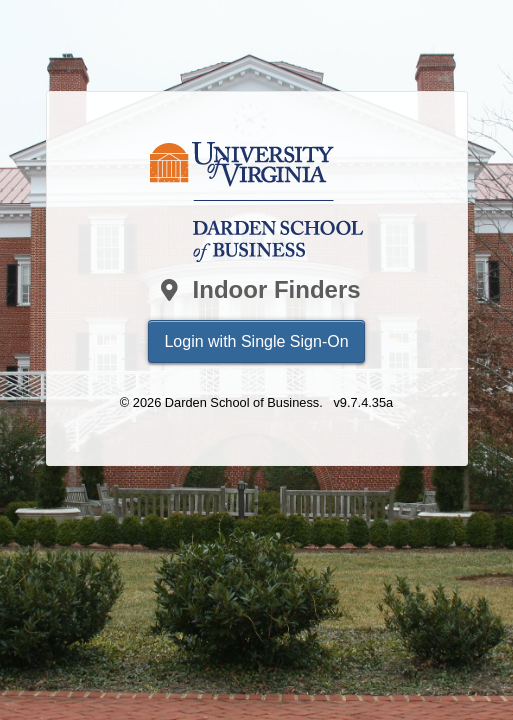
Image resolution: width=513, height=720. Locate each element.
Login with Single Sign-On (256, 341)
